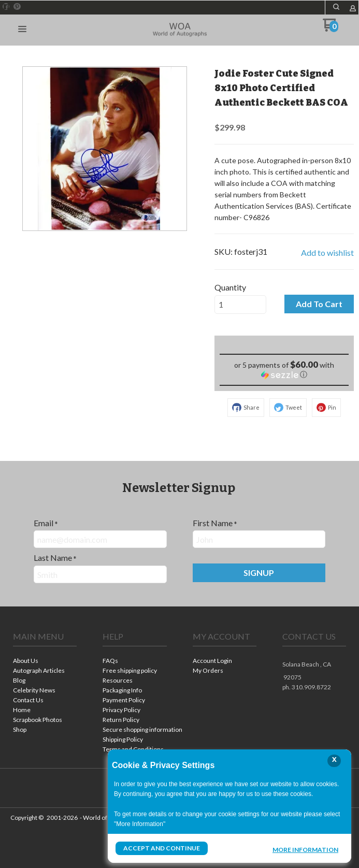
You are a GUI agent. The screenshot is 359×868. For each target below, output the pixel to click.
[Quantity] (240, 305)
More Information (305, 849)
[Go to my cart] (331, 29)
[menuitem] (45, 662)
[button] (336, 7)
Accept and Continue (162, 848)
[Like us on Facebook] (6, 7)
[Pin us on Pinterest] (17, 7)
